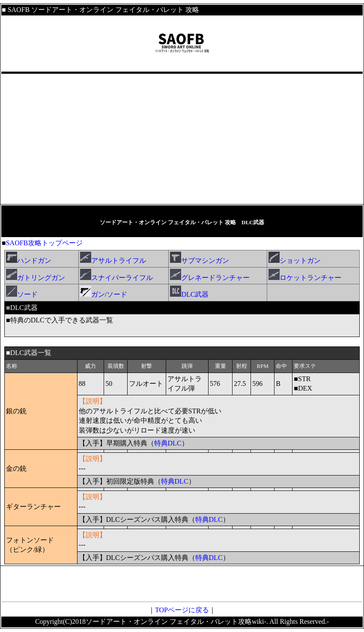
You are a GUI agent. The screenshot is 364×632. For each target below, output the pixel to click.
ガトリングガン (36, 278)
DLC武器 (189, 294)
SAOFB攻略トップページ (45, 243)
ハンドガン (29, 260)
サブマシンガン (200, 260)
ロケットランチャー (305, 278)
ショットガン (295, 260)
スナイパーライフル (116, 278)
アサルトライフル (113, 260)
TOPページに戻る (182, 610)
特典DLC (168, 443)
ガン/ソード (104, 294)
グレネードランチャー (210, 278)
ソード (22, 294)
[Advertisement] (182, 139)
